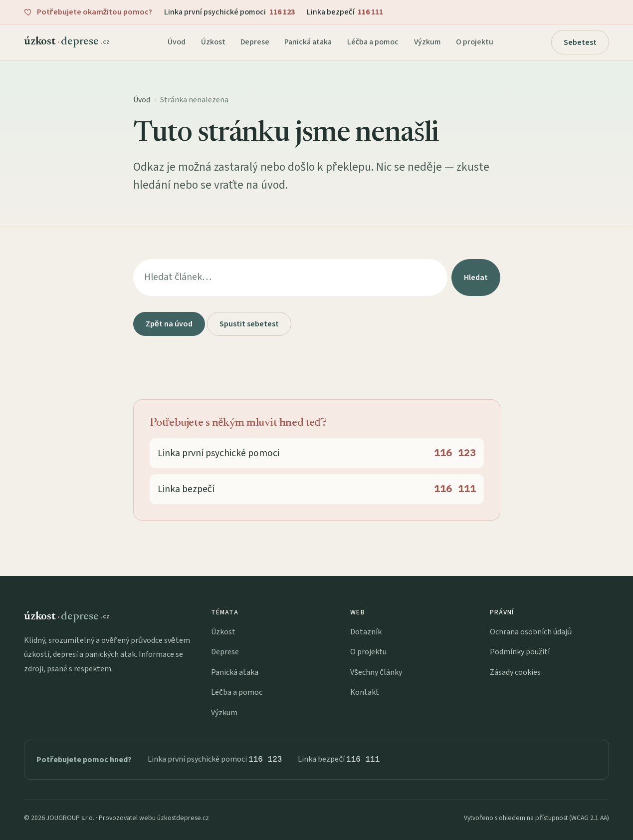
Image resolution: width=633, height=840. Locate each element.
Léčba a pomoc (373, 42)
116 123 (265, 759)
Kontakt (365, 692)
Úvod (177, 42)
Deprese (255, 42)
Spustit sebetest (249, 324)
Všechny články (376, 672)
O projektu (475, 42)
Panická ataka (308, 42)
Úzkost (213, 42)
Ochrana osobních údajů (531, 632)
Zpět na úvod (169, 324)
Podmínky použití (520, 652)
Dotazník (366, 632)
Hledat (476, 278)
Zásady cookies (515, 672)
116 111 (363, 759)
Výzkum (427, 42)
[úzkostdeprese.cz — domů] (67, 42)
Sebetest (580, 42)
